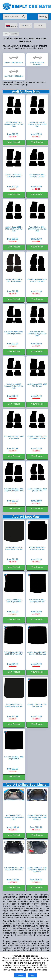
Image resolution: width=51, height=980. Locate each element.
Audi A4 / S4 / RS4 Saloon (14, 75)
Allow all (20, 975)
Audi (6, 34)
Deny (32, 975)
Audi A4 (14, 34)
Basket (43, 17)
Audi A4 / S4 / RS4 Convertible (37, 62)
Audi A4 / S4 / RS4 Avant (14, 61)
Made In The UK (12, 26)
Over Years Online (25, 25)
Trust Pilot (40, 25)
